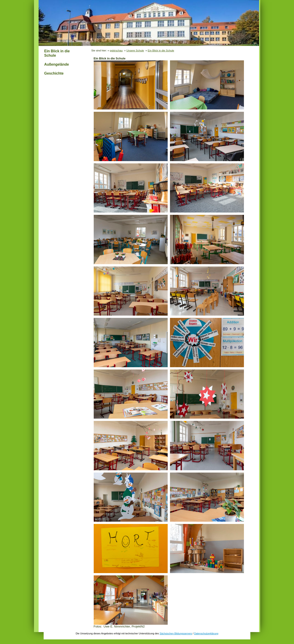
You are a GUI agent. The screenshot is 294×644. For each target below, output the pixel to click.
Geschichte (54, 73)
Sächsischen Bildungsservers (176, 633)
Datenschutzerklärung (206, 633)
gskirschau (116, 50)
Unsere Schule (135, 50)
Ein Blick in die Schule (57, 53)
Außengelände (57, 64)
